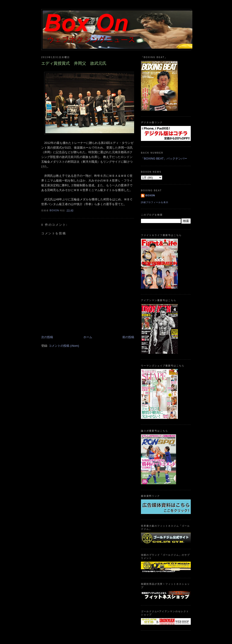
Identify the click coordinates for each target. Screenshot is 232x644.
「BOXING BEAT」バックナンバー (164, 159)
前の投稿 (128, 337)
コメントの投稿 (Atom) (64, 346)
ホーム (88, 337)
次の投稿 (47, 337)
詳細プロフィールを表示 (155, 202)
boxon (150, 195)
